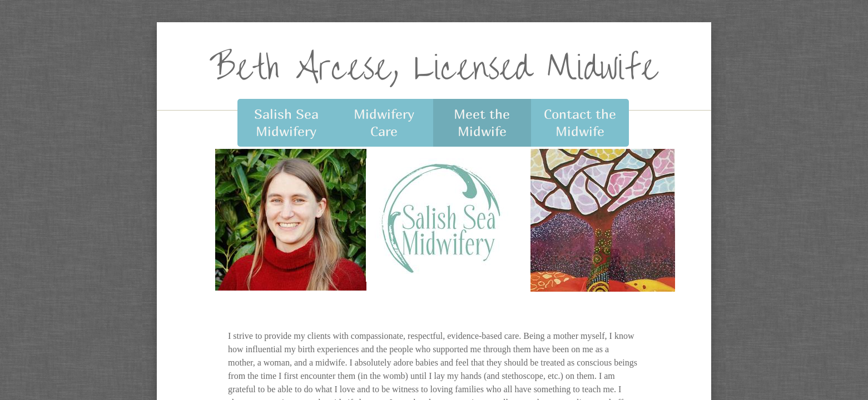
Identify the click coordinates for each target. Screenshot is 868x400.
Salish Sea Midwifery (286, 122)
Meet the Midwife (482, 122)
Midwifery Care (384, 122)
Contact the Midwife (580, 122)
